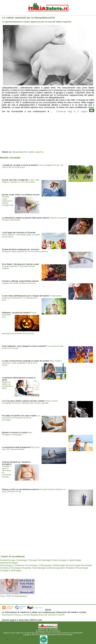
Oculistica (5, 568)
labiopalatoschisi (20, 152)
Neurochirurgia (73, 565)
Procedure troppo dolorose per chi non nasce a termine (25, 252)
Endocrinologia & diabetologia (66, 560)
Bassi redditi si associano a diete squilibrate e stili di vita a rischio (32, 363)
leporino (39, 152)
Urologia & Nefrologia (11, 570)
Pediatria (70, 568)
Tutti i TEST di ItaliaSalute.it (14, 596)
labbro (32, 152)
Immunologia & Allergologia (38, 565)
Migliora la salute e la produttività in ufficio (7, 385)
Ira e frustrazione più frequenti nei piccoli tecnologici (21, 418)
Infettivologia (59, 565)
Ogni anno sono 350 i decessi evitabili (21, 448)
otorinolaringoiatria (56, 568)
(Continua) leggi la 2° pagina (72, 111)
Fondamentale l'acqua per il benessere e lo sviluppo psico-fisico (32, 298)
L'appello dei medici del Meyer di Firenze (19, 283)
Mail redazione (88, 633)
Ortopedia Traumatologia (33, 568)
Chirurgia (32, 560)
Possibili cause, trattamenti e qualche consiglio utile (7, 201)
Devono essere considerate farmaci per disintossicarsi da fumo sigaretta (30, 402)
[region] (48, 131)
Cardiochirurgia (8, 560)
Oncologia (15, 568)
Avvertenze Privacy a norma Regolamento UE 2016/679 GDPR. (33, 615)
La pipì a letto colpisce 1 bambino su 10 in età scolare (21, 181)
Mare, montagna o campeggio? (17, 434)
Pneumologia (81, 568)
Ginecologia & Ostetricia (12, 565)
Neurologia (86, 565)
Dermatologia (44, 560)
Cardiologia (21, 560)
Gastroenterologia (9, 563)
